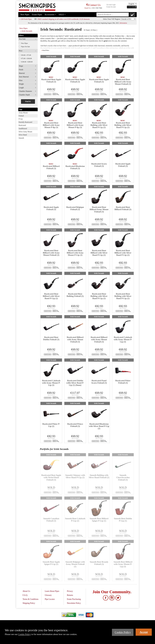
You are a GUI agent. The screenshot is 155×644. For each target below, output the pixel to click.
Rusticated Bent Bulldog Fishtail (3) (75, 295)
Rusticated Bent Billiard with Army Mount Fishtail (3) (123, 82)
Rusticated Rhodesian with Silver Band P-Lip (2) (99, 426)
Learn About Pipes (52, 591)
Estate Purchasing (74, 599)
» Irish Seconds (26, 31)
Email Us (87, 8)
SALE (62, 15)
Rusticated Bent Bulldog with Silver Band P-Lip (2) (99, 125)
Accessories (50, 15)
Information (123, 23)
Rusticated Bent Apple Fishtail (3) (51, 81)
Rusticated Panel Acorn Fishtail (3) (99, 382)
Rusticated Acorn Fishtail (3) (99, 165)
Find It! (28, 101)
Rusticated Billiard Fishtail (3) (51, 167)
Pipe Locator (50, 599)
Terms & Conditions (31, 599)
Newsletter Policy (74, 603)
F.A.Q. (25, 595)
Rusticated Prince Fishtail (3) (75, 425)
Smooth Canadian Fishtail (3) (51, 520)
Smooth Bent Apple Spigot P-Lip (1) (51, 563)
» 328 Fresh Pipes (26, 19)
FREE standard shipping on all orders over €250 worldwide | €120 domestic (64, 19)
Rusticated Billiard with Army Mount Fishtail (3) (75, 339)
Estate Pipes (37, 15)
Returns (70, 595)
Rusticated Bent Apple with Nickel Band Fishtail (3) (51, 477)
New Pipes (25, 15)
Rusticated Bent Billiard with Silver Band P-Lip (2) (99, 253)
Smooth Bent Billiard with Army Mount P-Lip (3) (123, 564)
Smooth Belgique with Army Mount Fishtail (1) (75, 564)
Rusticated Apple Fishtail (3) (123, 165)
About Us (26, 591)
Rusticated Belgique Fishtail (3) (75, 208)
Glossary (48, 595)
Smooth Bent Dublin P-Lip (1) (123, 520)
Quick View (48, 94)
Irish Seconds (51, 56)
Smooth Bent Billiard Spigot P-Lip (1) (99, 520)
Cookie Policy (24, 634)
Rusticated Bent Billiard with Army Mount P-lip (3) (51, 125)
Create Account (111, 7)
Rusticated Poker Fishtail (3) (123, 382)
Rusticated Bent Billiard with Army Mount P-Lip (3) (75, 253)
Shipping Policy (29, 603)
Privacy (70, 591)
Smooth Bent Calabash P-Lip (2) (75, 520)
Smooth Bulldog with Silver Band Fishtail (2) (99, 476)
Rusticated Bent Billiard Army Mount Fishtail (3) (99, 209)
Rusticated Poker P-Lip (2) (51, 425)
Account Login (111, 5)
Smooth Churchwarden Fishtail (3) (123, 477)
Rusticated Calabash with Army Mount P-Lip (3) (123, 339)
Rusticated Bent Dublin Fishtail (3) (51, 338)
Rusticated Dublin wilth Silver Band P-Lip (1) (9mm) (75, 383)
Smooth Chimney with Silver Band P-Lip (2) (75, 476)
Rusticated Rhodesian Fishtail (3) (75, 167)
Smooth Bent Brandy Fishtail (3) (99, 563)
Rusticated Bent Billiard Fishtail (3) (123, 208)
